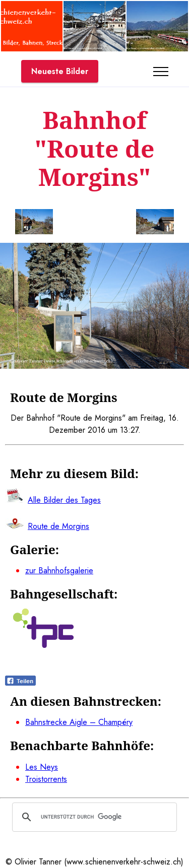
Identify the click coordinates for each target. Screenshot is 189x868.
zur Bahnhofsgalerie (59, 571)
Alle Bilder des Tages (64, 500)
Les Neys (42, 767)
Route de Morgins (58, 526)
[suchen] (93, 817)
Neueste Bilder (60, 71)
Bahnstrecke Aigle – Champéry (79, 722)
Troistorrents (46, 779)
